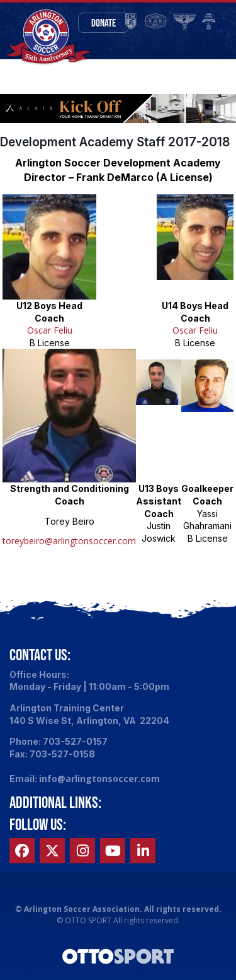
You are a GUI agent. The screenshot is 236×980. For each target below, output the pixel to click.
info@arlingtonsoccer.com (99, 779)
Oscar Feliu (50, 330)
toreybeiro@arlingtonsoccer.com (69, 541)
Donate (104, 23)
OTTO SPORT (88, 920)
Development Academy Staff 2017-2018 (115, 142)
